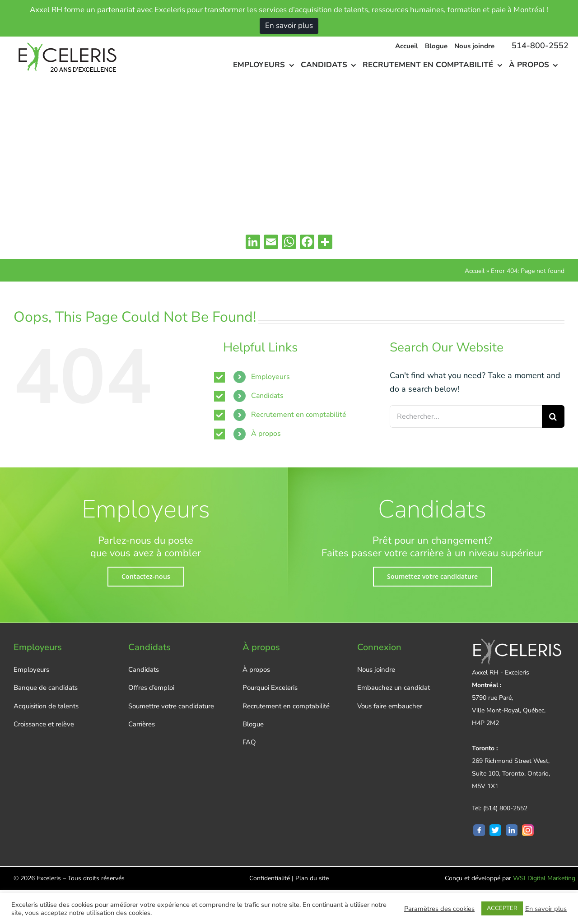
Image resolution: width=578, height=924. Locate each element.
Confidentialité (270, 878)
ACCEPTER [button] (502, 908)
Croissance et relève (44, 724)
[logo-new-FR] (66, 41)
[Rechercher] (553, 416)
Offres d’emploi (151, 688)
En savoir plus (289, 25)
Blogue (253, 724)
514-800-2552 (540, 46)
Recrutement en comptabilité (299, 415)
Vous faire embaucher (390, 706)
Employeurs (270, 377)
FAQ (249, 742)
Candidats (267, 396)
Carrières (142, 724)
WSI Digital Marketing (544, 878)
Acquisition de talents (46, 706)
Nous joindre (376, 670)
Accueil (475, 271)
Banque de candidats (46, 688)
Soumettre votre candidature (171, 706)
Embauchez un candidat (394, 688)
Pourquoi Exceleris (270, 688)
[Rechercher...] (466, 416)
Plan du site (312, 878)
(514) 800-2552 (505, 808)
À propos (266, 434)
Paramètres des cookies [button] (439, 909)
